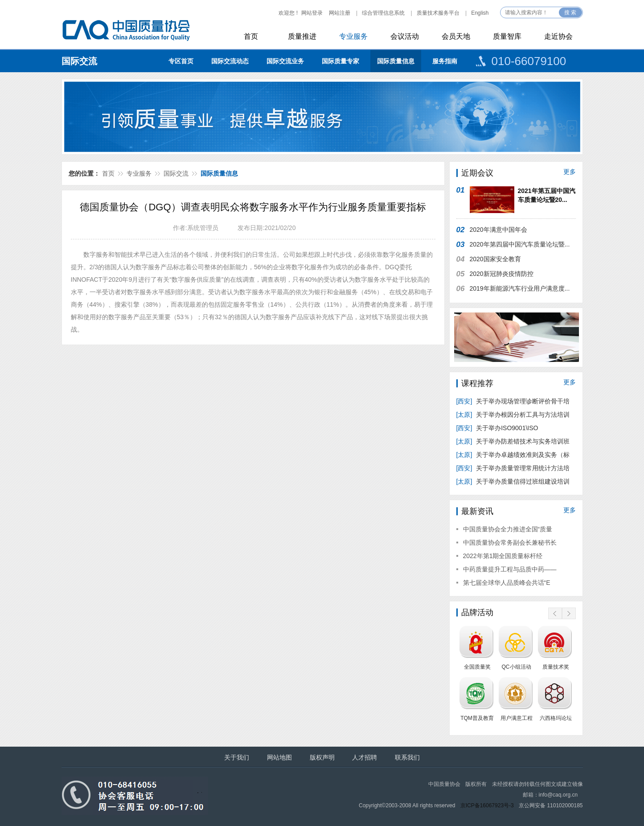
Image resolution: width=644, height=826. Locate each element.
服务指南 (445, 61)
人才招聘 (365, 757)
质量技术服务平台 (438, 13)
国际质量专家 (340, 61)
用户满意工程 (517, 718)
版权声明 (322, 757)
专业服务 (353, 36)
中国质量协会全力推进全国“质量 (508, 529)
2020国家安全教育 (495, 259)
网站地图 (279, 757)
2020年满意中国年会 (498, 230)
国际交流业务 (285, 61)
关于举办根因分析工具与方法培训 (513, 415)
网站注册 (340, 13)
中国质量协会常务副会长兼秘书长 (510, 542)
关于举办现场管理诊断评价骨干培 (513, 401)
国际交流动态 (230, 61)
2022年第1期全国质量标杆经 (503, 556)
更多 (570, 172)
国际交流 (79, 61)
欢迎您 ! (288, 13)
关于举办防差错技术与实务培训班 (513, 441)
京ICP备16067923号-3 (487, 805)
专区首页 (181, 61)
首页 (251, 36)
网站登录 (312, 13)
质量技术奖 (556, 667)
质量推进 (302, 36)
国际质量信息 (396, 61)
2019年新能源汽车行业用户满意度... (520, 288)
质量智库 (507, 36)
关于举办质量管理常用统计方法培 (513, 468)
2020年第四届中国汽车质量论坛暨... (520, 244)
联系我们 (407, 757)
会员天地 (456, 36)
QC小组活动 (517, 667)
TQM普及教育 (477, 718)
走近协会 (558, 36)
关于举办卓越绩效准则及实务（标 (513, 455)
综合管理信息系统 (383, 13)
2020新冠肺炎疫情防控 (502, 274)
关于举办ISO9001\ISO (498, 428)
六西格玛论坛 (556, 718)
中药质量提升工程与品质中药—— (510, 569)
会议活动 (405, 36)
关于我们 (237, 757)
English (480, 13)
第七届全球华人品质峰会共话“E (507, 583)
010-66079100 (529, 61)
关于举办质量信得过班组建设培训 (513, 481)
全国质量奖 (477, 667)
